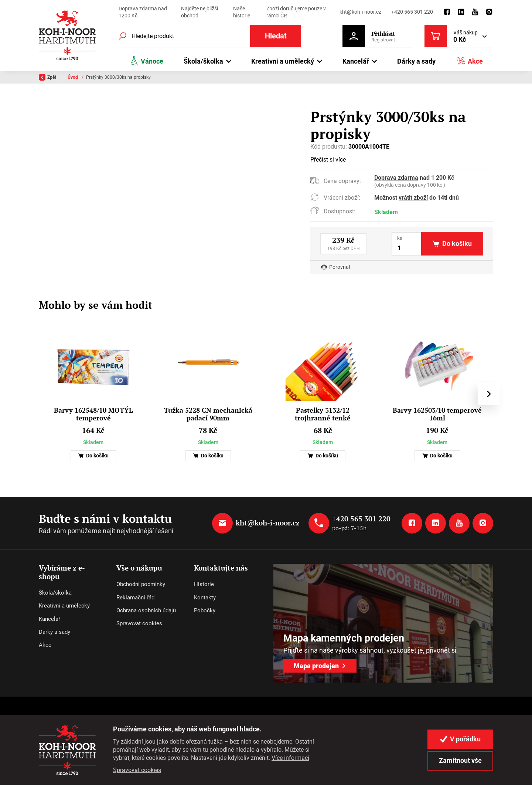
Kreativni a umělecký (64, 606)
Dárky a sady (416, 61)
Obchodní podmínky (141, 584)
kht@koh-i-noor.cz (360, 12)
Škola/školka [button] (203, 61)
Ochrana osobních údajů (146, 610)
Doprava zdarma (396, 178)
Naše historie (242, 12)
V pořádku (460, 739)
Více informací (290, 758)
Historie (204, 584)
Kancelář (50, 619)
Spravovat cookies (139, 623)
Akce (470, 61)
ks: (400, 238)
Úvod (73, 77)
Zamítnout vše (460, 760)
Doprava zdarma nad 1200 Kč (143, 12)
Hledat (276, 36)
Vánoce (146, 61)
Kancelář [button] (356, 61)
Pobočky (205, 610)
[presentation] (489, 394)
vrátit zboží (413, 198)
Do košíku (93, 456)
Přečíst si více (328, 160)
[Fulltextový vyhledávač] (210, 36)
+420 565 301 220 (412, 12)
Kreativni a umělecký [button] (283, 61)
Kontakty (205, 598)
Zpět (47, 77)
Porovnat (340, 267)
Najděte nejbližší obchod (199, 12)
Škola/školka (55, 593)
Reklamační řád (135, 598)
